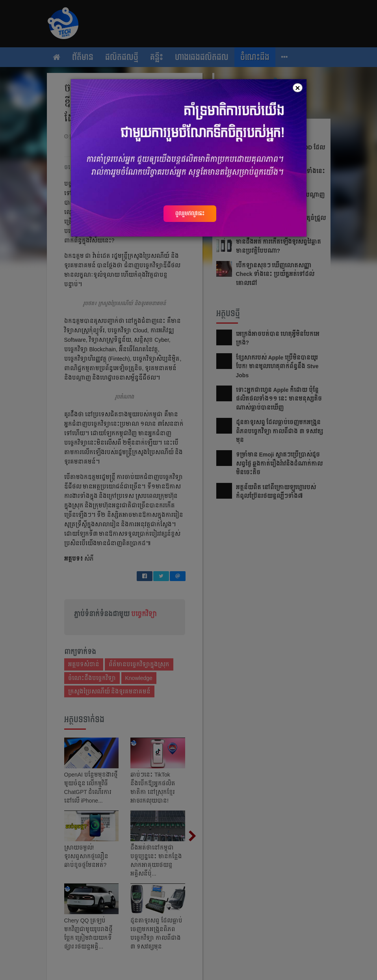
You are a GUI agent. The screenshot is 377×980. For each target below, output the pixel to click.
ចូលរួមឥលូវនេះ (190, 213)
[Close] (297, 88)
